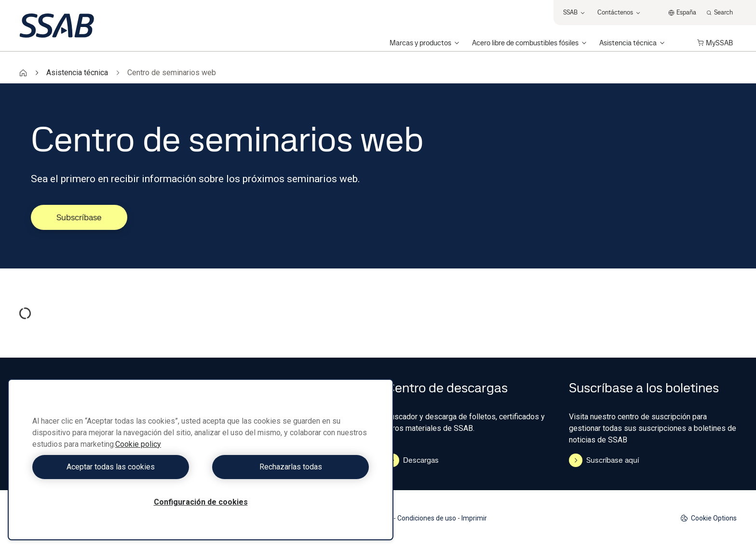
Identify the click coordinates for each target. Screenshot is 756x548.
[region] (201, 460)
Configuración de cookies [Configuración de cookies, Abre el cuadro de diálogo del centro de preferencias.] (201, 502)
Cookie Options (709, 518)
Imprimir (474, 518)
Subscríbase (79, 217)
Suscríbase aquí (604, 460)
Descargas (412, 460)
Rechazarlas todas (287, 467)
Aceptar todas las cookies (114, 467)
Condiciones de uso (427, 518)
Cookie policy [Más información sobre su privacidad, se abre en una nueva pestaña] (138, 444)
